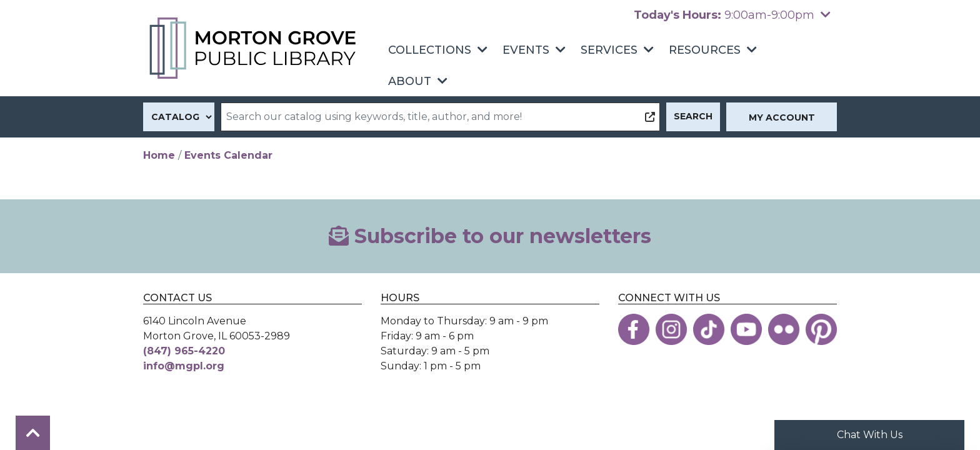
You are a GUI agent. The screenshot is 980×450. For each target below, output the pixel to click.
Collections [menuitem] (430, 50)
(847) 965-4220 (184, 351)
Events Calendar (228, 155)
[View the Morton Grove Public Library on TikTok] (709, 329)
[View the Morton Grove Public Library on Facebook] (634, 329)
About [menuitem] (410, 81)
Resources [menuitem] (705, 50)
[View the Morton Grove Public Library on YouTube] (746, 329)
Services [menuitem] (609, 50)
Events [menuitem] (526, 50)
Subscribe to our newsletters (490, 236)
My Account (782, 117)
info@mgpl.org (184, 366)
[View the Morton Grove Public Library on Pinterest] (821, 329)
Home (159, 155)
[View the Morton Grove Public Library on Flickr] (784, 329)
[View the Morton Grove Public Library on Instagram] (671, 329)
